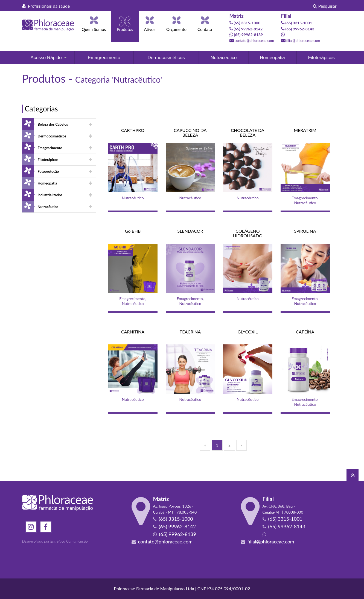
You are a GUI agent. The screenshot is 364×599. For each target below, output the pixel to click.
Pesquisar (325, 6)
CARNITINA (133, 332)
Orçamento (176, 29)
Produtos (125, 29)
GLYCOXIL (248, 332)
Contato (205, 29)
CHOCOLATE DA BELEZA (247, 133)
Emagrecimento (104, 58)
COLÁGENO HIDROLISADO (248, 233)
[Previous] (205, 445)
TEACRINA (190, 332)
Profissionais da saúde (46, 6)
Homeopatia (272, 58)
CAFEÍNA (305, 332)
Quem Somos (94, 29)
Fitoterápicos (321, 58)
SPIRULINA (305, 231)
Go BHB (133, 231)
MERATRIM (305, 130)
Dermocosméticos (166, 58)
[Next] (241, 445)
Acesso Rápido (46, 58)
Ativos (150, 29)
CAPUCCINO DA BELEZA (190, 133)
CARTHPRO (133, 130)
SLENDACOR (190, 231)
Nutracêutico (224, 58)
